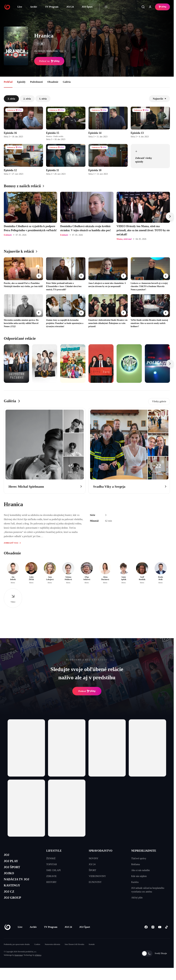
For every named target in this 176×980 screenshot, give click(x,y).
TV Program (52, 7)
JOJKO (10, 877)
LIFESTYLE (54, 851)
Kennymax (19, 964)
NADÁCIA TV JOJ (20, 884)
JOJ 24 (70, 7)
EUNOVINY (95, 882)
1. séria (43, 99)
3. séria (11, 99)
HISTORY (52, 882)
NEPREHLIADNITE (144, 851)
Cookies (37, 953)
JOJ (7, 855)
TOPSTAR (52, 864)
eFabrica (38, 964)
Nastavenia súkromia (53, 953)
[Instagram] (153, 936)
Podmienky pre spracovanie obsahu (17, 953)
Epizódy (21, 82)
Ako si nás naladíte (141, 870)
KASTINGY (14, 891)
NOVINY (94, 858)
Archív (34, 7)
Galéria (67, 82)
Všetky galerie (159, 401)
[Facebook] (146, 936)
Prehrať (87, 691)
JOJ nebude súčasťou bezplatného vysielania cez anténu (148, 890)
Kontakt (92, 953)
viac (63, 51)
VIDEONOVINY (97, 876)
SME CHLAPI (54, 870)
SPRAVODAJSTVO (101, 851)
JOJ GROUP (15, 906)
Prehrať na (49, 61)
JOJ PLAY (13, 863)
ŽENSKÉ (51, 858)
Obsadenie (53, 82)
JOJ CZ (10, 899)
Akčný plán (137, 898)
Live (20, 7)
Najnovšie (159, 99)
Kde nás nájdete (139, 876)
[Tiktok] (167, 936)
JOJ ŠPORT (14, 870)
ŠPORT (92, 870)
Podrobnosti (36, 82)
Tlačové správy (139, 858)
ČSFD (39, 44)
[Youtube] (160, 936)
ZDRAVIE (52, 876)
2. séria (27, 99)
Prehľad (8, 82)
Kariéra (135, 882)
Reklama (136, 864)
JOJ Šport (87, 7)
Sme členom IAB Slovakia (74, 953)
